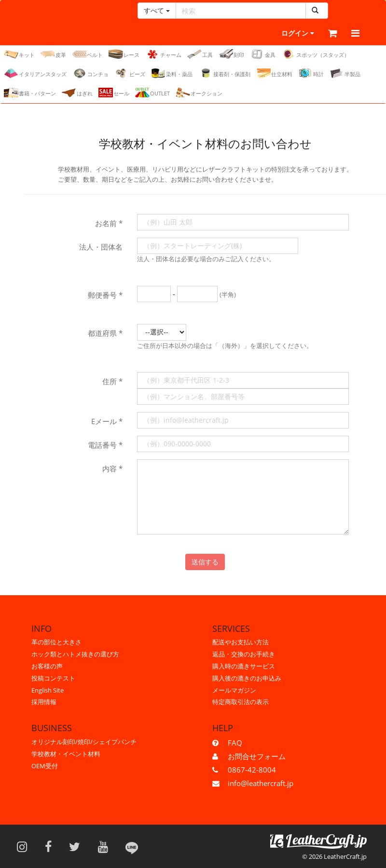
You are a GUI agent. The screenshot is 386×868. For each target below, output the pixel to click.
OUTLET (152, 93)
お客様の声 (47, 666)
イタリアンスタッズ (35, 74)
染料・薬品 (172, 74)
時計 (311, 74)
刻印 (231, 54)
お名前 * (109, 224)
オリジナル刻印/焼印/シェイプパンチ (84, 742)
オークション (199, 93)
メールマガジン (234, 690)
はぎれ (77, 93)
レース (124, 54)
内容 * (112, 469)
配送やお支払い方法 (241, 642)
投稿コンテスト (53, 678)
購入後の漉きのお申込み (247, 678)
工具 (200, 54)
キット (19, 54)
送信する (205, 562)
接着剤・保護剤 (224, 74)
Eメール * (107, 422)
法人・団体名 (101, 247)
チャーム (163, 54)
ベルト (87, 54)
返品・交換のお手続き (244, 654)
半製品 (345, 74)
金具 (263, 54)
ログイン (277, 34)
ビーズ (130, 74)
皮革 (53, 54)
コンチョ (90, 74)
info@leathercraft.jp (261, 783)
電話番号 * (105, 445)
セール (114, 93)
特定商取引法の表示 (241, 702)
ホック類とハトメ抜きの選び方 (75, 654)
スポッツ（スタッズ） (315, 54)
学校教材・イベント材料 (66, 754)
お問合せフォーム (257, 756)
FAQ (235, 743)
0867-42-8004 (252, 770)
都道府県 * (105, 334)
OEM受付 (45, 766)
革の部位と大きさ (56, 642)
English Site (48, 690)
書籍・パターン (30, 93)
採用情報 (44, 702)
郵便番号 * (105, 295)
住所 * (112, 382)
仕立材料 (274, 74)
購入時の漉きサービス (244, 666)
